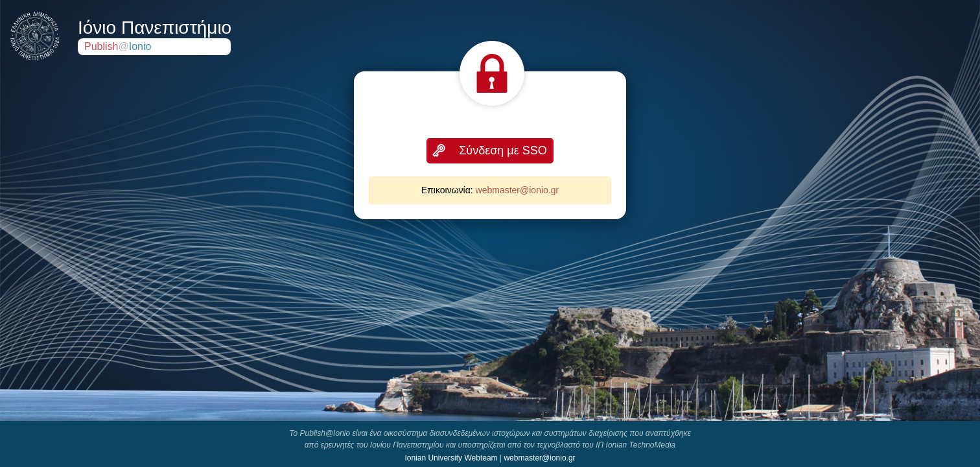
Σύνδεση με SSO (503, 150)
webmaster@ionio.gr (518, 190)
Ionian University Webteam (451, 458)
